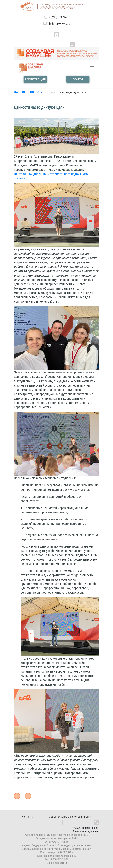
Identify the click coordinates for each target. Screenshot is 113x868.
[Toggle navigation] (92, 68)
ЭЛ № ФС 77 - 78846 (57, 842)
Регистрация (35, 79)
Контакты (28, 817)
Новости (36, 92)
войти (78, 79)
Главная (19, 92)
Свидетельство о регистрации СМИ (70, 817)
